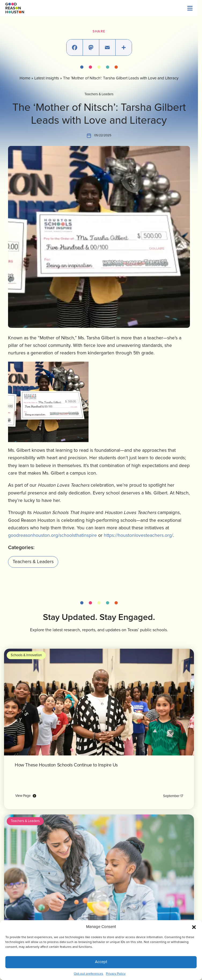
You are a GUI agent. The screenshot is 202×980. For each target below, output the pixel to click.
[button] (194, 927)
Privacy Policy (116, 974)
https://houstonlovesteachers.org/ (138, 535)
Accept (101, 962)
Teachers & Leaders (99, 94)
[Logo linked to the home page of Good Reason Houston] (15, 8)
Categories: (21, 548)
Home (25, 78)
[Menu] (190, 8)
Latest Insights (47, 78)
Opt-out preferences (89, 974)
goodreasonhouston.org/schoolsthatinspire (52, 535)
